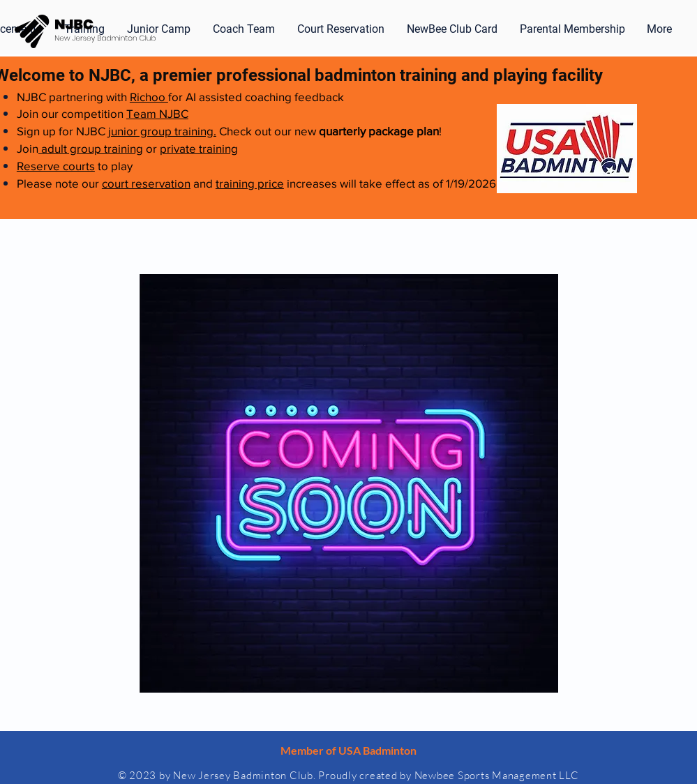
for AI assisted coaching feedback (256, 97)
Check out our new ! (329, 131)
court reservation (146, 183)
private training (199, 148)
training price (250, 183)
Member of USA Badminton (348, 750)
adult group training (91, 148)
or (151, 148)
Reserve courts (56, 166)
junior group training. (162, 131)
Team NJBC (157, 113)
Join (28, 148)
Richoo (149, 97)
